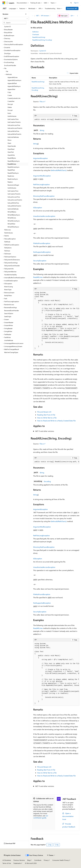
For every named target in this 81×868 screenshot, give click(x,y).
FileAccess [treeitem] (7, 230)
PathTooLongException (41, 184)
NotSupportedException (42, 252)
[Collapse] (26, 14)
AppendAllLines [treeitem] (13, 77)
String (42, 130)
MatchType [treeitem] (8, 290)
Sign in (76, 3)
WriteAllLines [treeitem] (12, 218)
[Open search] (71, 3)
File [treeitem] (7, 71)
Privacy (46, 860)
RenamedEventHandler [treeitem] (12, 311)
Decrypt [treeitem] (10, 104)
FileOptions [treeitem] (8, 248)
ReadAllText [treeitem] (11, 170)
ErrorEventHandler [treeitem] (10, 65)
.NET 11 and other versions (45, 431)
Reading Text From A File (46, 415)
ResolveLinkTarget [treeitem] (13, 185)
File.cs (42, 101)
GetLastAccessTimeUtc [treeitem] (15, 128)
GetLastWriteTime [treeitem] (13, 131)
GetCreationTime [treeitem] (13, 119)
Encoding (47, 481)
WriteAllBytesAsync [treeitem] (14, 215)
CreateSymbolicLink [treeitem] (14, 98)
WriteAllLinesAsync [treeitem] (14, 221)
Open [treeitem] (9, 143)
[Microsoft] (4, 3)
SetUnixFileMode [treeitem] (13, 209)
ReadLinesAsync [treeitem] (13, 179)
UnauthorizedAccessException (44, 216)
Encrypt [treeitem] (10, 110)
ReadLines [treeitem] (11, 176)
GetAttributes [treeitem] (12, 116)
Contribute (38, 860)
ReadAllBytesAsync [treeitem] (14, 161)
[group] (56, 321)
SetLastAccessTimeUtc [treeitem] (15, 200)
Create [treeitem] (10, 95)
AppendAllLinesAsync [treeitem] (15, 80)
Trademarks (17, 863)
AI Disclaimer (7, 860)
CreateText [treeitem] (11, 101)
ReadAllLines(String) (39, 37)
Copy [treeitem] (9, 92)
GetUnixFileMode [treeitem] (13, 137)
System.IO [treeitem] (8, 26)
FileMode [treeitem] (7, 242)
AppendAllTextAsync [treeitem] (14, 86)
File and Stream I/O (44, 412)
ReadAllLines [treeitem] (12, 164)
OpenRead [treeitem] (11, 149)
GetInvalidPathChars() (59, 170)
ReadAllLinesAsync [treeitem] (14, 167)
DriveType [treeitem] (7, 53)
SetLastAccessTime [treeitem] (14, 197)
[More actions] (77, 16)
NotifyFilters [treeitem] (8, 296)
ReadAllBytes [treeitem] (12, 158)
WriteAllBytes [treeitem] (12, 212)
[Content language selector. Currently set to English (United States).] (12, 855)
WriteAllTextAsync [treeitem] (13, 227)
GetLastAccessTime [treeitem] (14, 125)
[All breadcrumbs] (33, 16)
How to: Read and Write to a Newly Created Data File (56, 421)
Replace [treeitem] (10, 182)
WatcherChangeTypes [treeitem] (11, 352)
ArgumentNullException (42, 176)
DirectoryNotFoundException (44, 196)
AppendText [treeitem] (11, 89)
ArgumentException (40, 158)
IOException (38, 208)
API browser (45, 16)
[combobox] (16, 18)
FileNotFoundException (42, 243)
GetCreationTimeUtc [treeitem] (14, 122)
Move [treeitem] (9, 140)
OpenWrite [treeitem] (11, 155)
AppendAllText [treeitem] (12, 83)
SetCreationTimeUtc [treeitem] (14, 194)
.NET (37, 16)
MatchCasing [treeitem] (8, 287)
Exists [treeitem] (9, 113)
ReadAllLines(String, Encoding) (42, 40)
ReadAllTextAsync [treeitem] (13, 173)
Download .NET (72, 8)
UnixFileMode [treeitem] (9, 340)
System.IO (43, 51)
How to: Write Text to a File (47, 418)
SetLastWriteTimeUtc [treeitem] (14, 206)
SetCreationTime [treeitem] (13, 191)
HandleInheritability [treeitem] (10, 275)
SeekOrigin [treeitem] (8, 316)
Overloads (36, 34)
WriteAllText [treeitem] (11, 224)
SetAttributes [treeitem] (12, 188)
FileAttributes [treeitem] (8, 233)
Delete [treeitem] (10, 107)
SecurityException (40, 261)
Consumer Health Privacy (61, 860)
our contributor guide (41, 817)
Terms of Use (7, 863)
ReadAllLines (38, 277)
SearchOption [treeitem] (9, 313)
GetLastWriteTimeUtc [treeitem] (15, 134)
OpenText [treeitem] (11, 152)
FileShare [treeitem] (7, 251)
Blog (29, 860)
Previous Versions (19, 860)
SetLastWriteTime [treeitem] (13, 203)
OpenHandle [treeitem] (12, 146)
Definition (35, 32)
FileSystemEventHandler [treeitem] (12, 266)
